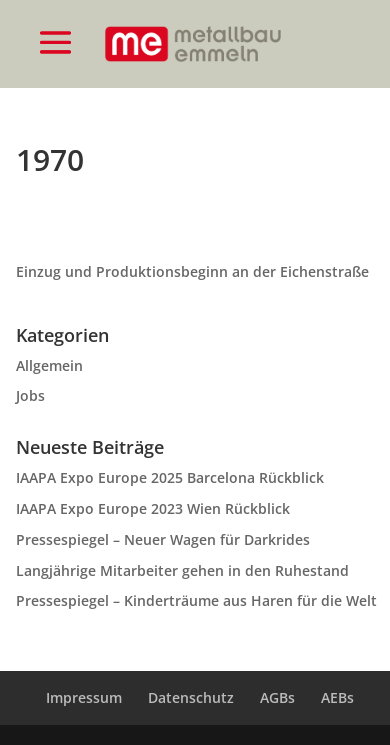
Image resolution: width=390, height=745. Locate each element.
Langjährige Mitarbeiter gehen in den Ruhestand (182, 570)
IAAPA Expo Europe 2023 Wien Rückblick (153, 508)
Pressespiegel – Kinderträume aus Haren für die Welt (196, 600)
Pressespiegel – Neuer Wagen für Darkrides (163, 539)
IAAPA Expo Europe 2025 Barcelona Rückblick (170, 477)
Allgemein (49, 365)
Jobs (30, 395)
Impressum (84, 697)
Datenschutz (191, 697)
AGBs (277, 697)
